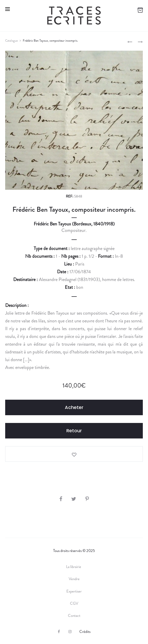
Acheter (74, 407)
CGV (74, 603)
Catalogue (11, 41)
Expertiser (74, 591)
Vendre (74, 579)
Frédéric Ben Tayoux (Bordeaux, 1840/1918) (74, 224)
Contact (74, 616)
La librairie (74, 567)
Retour (74, 431)
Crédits (85, 632)
